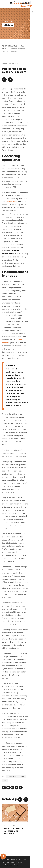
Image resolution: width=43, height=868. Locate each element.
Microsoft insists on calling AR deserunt (14, 831)
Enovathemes (13, 776)
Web (6, 825)
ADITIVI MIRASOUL (10, 46)
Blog (22, 46)
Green (23, 776)
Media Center (14, 865)
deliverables (12, 202)
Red (5, 780)
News (9, 66)
